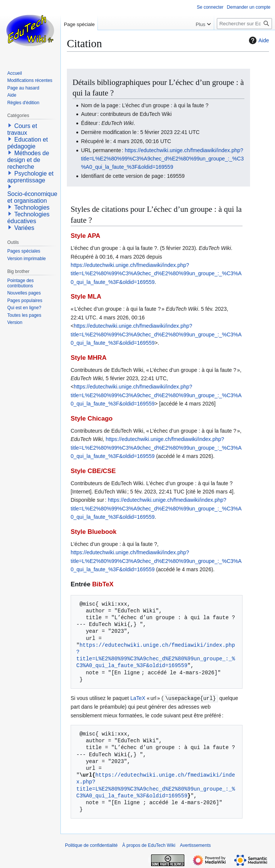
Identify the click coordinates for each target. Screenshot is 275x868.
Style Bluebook (93, 532)
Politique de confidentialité (91, 845)
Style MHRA (89, 358)
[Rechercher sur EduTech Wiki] (244, 24)
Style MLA (86, 297)
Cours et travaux (22, 129)
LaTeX (138, 698)
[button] (10, 125)
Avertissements (195, 845)
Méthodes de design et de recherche (28, 160)
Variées (24, 228)
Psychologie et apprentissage (30, 177)
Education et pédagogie (27, 143)
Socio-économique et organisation (32, 197)
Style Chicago (92, 419)
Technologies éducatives (28, 218)
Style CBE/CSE (93, 471)
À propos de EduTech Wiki (149, 845)
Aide (258, 40)
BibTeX (103, 584)
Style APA (85, 236)
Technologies (32, 207)
